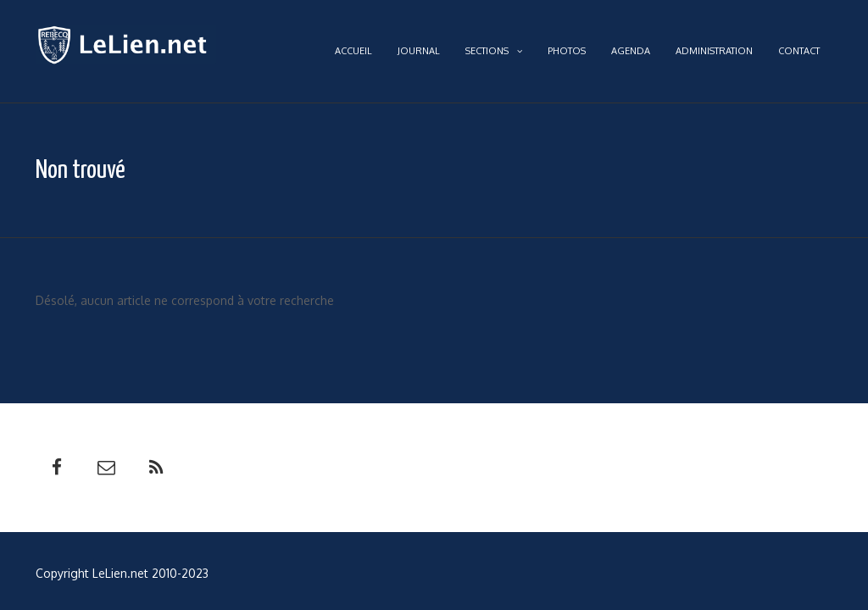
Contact (799, 51)
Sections (494, 51)
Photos (567, 51)
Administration (714, 51)
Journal (419, 51)
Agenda (631, 51)
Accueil (353, 51)
